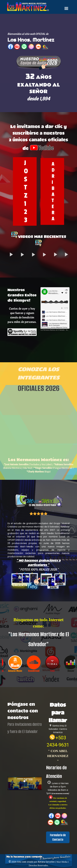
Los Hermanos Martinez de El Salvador (53, 330)
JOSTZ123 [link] (26, 191)
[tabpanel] (39, 41)
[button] (39, 63)
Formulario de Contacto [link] (58, 837)
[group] (38, 663)
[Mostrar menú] (66, 8)
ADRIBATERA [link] (53, 191)
